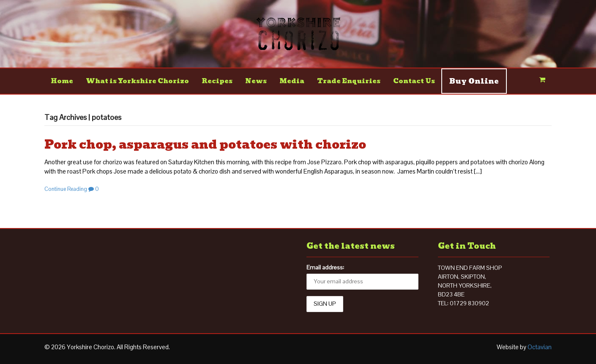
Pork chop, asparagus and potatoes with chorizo (205, 145)
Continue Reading (66, 189)
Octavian (540, 347)
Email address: (325, 267)
